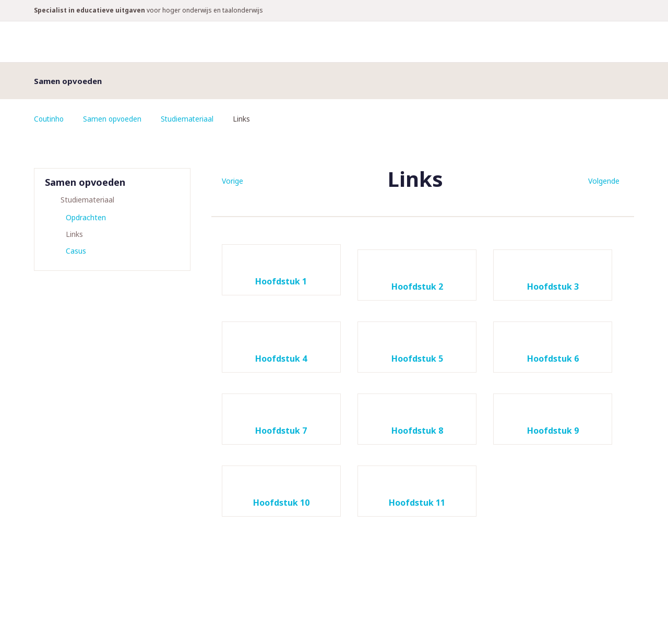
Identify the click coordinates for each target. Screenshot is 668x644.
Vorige (232, 181)
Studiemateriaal (190, 119)
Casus (76, 251)
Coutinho (50, 119)
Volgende (604, 181)
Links (74, 234)
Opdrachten (86, 217)
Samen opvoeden (114, 119)
